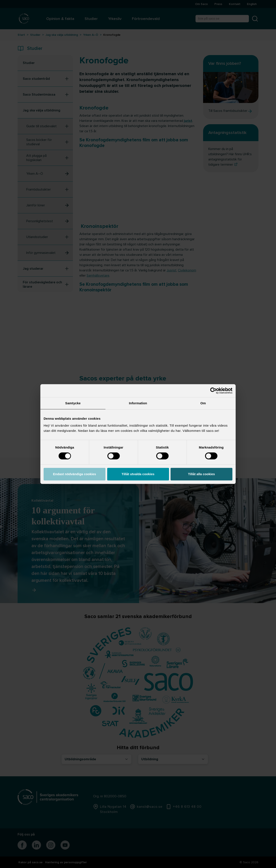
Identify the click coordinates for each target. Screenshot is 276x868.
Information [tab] (138, 403)
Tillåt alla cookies (202, 474)
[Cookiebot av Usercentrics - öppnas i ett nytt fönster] (213, 391)
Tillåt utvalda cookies (138, 474)
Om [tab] (203, 403)
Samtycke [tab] (73, 403)
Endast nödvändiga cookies (74, 474)
